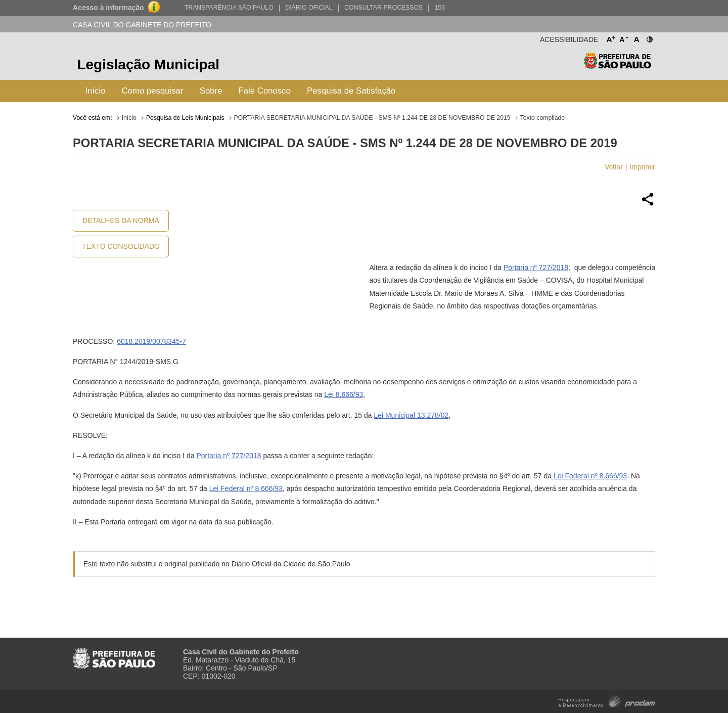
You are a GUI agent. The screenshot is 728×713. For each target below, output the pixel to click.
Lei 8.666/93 (344, 394)
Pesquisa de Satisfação (351, 91)
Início (95, 91)
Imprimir (642, 167)
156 (440, 8)
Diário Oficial (309, 8)
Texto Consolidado (121, 246)
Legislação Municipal (148, 64)
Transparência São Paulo (229, 8)
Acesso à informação (108, 8)
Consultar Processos (383, 8)
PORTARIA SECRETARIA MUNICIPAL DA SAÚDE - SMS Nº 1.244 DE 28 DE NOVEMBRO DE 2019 (372, 118)
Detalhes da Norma (121, 220)
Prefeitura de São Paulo (618, 66)
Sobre (211, 91)
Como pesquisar (153, 91)
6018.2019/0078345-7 (151, 341)
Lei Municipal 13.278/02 (411, 415)
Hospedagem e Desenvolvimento (607, 701)
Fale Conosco (265, 91)
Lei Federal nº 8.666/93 (589, 476)
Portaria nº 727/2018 (536, 268)
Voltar (614, 167)
